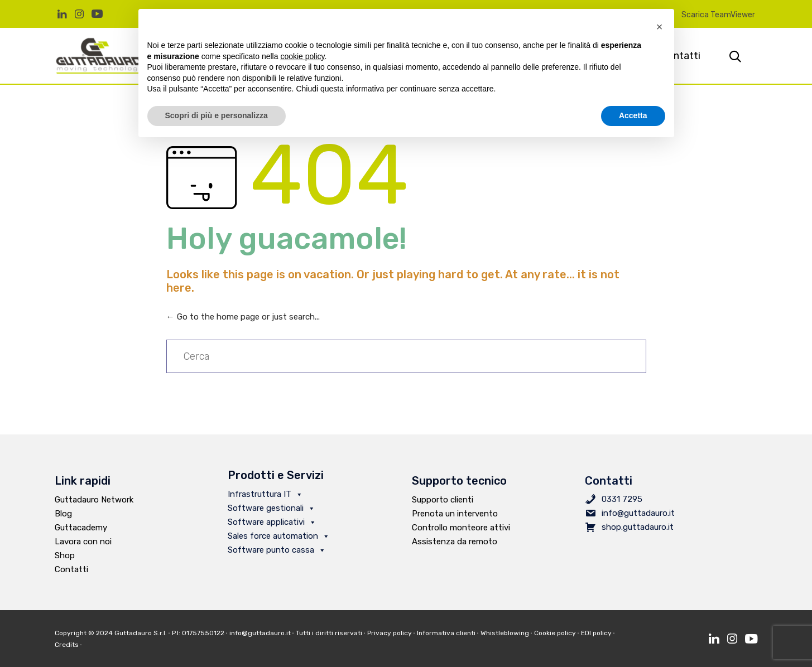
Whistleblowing (505, 633)
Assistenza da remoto (455, 542)
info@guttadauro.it (638, 513)
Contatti (71, 569)
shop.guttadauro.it (638, 527)
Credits (69, 645)
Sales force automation (279, 536)
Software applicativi (272, 522)
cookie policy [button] (302, 56)
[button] (660, 27)
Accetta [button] (633, 115)
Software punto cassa (277, 550)
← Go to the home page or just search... (243, 317)
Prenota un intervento (455, 514)
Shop (65, 555)
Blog (63, 514)
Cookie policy (555, 633)
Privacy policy (390, 633)
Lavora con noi (83, 542)
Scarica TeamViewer (718, 15)
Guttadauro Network (94, 500)
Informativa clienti (446, 633)
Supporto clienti (443, 500)
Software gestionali (272, 508)
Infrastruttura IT (265, 494)
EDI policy (596, 633)
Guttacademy (81, 528)
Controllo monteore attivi (461, 528)
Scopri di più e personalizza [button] (217, 115)
